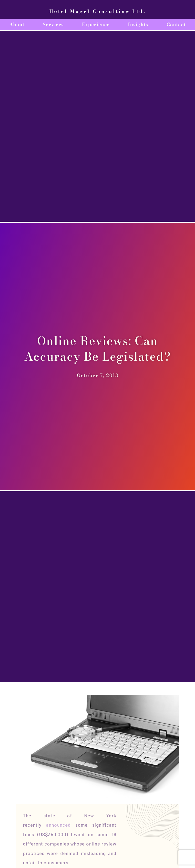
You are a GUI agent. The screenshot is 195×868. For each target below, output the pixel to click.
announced (58, 825)
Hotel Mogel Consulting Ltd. (98, 11)
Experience (96, 24)
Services (53, 24)
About (17, 24)
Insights (138, 24)
